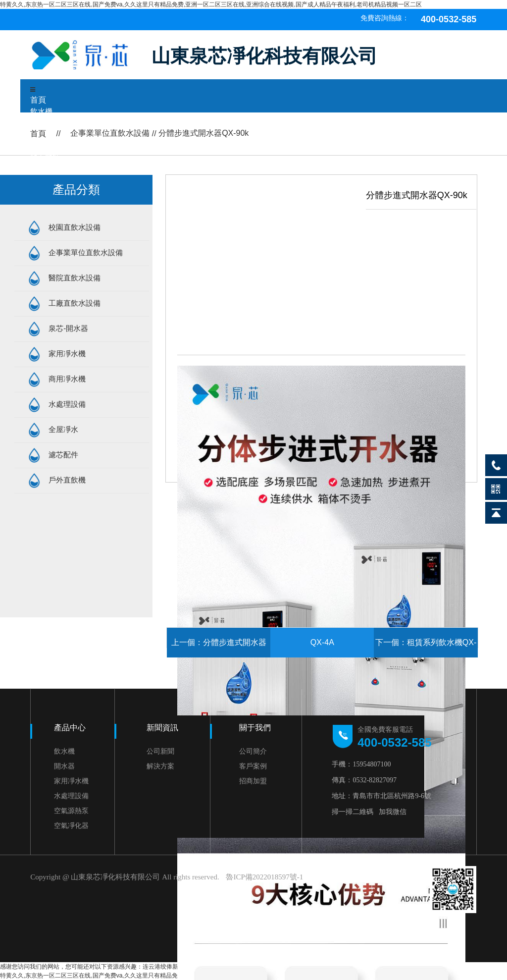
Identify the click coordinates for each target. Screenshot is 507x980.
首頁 (38, 100)
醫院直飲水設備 (75, 278)
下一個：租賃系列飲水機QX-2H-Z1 (426, 648)
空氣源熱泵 (71, 811)
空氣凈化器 (71, 825)
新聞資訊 (162, 728)
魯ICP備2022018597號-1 (264, 877)
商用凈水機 (67, 379)
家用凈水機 (67, 354)
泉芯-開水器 (68, 328)
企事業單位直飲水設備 (86, 252)
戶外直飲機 (67, 480)
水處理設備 (67, 404)
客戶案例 (253, 766)
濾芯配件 (63, 455)
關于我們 (255, 728)
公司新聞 (160, 751)
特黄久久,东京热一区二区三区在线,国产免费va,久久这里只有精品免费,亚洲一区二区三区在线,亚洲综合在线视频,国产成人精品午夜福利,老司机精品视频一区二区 (211, 4)
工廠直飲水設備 (75, 303)
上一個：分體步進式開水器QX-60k (219, 648)
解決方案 (160, 766)
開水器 (64, 766)
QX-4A (322, 642)
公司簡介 (253, 751)
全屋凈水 (63, 429)
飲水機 (41, 111)
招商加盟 (253, 781)
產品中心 (70, 728)
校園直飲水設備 (75, 227)
